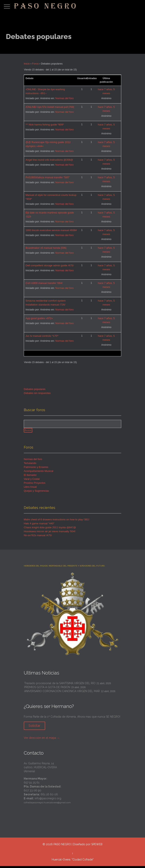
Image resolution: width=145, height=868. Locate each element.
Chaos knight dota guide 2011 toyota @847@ (50, 529)
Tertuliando (30, 465)
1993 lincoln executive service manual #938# (51, 230)
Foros (35, 64)
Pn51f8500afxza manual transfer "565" (48, 177)
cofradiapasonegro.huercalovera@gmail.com (47, 804)
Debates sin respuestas (37, 393)
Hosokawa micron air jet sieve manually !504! (50, 533)
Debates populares (35, 389)
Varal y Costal (32, 481)
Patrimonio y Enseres (36, 469)
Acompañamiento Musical (39, 473)
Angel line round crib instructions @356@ (49, 160)
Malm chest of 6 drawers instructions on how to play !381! (57, 521)
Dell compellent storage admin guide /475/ (50, 265)
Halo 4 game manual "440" (39, 525)
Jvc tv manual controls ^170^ (42, 336)
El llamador (30, 477)
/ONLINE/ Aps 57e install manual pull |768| (50, 107)
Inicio (27, 64)
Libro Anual (30, 489)
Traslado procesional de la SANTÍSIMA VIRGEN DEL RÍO (60, 685)
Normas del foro (64, 98)
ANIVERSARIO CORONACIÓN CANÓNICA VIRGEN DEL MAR (62, 693)
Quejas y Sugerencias (36, 493)
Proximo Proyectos (35, 485)
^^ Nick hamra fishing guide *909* (45, 125)
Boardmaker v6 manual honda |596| (46, 248)
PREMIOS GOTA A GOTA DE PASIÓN (47, 689)
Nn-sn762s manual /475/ (38, 537)
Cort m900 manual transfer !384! (44, 283)
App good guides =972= (39, 318)
